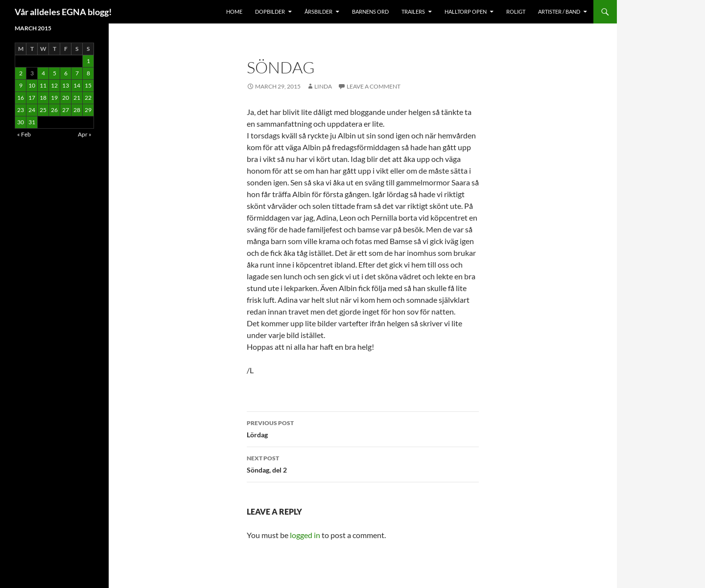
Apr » (85, 134)
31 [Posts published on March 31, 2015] (32, 122)
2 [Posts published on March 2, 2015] (21, 73)
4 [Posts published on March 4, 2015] (43, 73)
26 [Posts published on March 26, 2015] (54, 110)
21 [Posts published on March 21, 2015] (77, 98)
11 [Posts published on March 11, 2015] (43, 85)
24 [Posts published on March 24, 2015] (32, 110)
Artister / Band (559, 11)
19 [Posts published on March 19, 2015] (54, 98)
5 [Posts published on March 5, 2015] (55, 73)
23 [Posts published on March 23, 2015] (21, 110)
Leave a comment (374, 86)
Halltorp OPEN (466, 11)
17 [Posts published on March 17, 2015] (32, 98)
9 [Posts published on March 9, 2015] (21, 85)
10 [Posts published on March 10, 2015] (32, 85)
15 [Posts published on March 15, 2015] (88, 85)
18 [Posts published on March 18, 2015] (43, 98)
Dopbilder (270, 11)
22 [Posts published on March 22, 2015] (88, 98)
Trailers (413, 11)
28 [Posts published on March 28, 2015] (77, 110)
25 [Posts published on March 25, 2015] (43, 110)
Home (234, 11)
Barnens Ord (370, 11)
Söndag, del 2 (363, 463)
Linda (323, 86)
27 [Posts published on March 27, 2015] (66, 110)
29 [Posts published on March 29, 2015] (88, 110)
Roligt (516, 11)
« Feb (24, 134)
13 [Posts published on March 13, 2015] (66, 85)
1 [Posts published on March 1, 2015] (88, 61)
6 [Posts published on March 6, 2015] (66, 73)
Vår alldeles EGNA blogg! (63, 12)
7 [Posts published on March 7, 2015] (77, 73)
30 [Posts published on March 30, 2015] (21, 122)
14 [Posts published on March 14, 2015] (77, 85)
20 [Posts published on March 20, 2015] (66, 98)
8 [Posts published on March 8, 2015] (88, 73)
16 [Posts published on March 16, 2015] (21, 98)
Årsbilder (318, 11)
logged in (305, 535)
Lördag (363, 428)
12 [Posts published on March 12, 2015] (54, 85)
